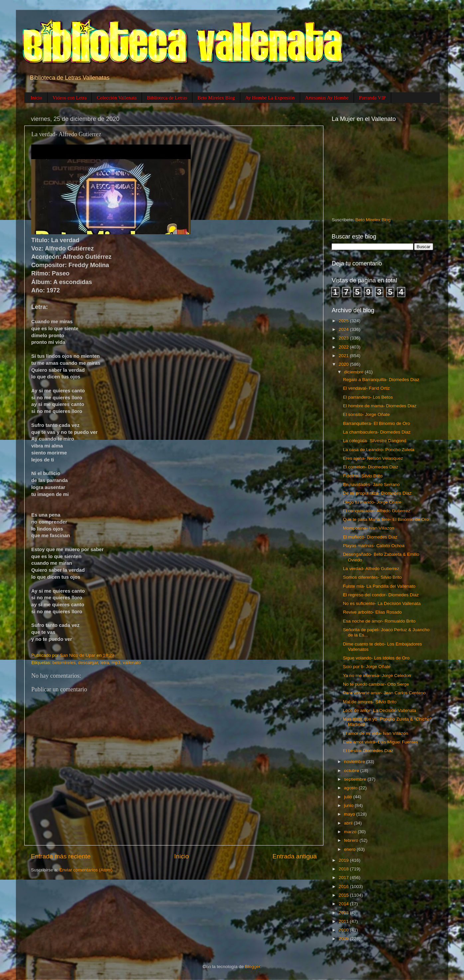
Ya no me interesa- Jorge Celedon (377, 676)
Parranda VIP (372, 98)
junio (349, 805)
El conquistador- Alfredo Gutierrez (377, 511)
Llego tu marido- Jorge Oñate (372, 502)
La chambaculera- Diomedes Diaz (377, 432)
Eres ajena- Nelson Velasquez (373, 458)
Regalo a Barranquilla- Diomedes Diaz (381, 380)
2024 (344, 329)
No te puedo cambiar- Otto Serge (376, 684)
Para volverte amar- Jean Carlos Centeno (384, 693)
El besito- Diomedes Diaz (368, 751)
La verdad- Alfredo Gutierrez (371, 569)
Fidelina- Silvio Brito (363, 476)
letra (105, 663)
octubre (352, 771)
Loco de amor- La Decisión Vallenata (380, 710)
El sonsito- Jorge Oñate (366, 414)
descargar (88, 663)
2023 (344, 338)
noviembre (355, 762)
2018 (344, 869)
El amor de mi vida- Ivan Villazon (376, 733)
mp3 (116, 663)
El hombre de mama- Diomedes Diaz (380, 406)
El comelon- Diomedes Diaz (371, 467)
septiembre (356, 779)
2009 (344, 939)
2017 (344, 878)
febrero (352, 840)
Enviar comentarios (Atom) (86, 870)
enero (350, 849)
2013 (344, 913)
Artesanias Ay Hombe (327, 98)
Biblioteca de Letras (167, 98)
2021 (344, 356)
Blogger (253, 967)
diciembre (354, 372)
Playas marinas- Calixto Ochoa (374, 546)
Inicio (36, 98)
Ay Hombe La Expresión (270, 98)
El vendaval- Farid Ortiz (366, 388)
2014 (344, 904)
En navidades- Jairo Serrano (371, 485)
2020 (344, 364)
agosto (351, 788)
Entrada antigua (295, 856)
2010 (344, 930)
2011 (344, 921)
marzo (351, 832)
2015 (344, 895)
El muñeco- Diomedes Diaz (370, 537)
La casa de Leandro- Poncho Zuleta (379, 450)
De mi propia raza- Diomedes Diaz (377, 493)
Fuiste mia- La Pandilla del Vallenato (379, 586)
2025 (344, 321)
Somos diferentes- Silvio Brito (372, 577)
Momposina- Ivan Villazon (369, 528)
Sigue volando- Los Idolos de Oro (376, 658)
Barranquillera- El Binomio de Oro (377, 423)
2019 (344, 860)
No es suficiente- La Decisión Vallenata (382, 603)
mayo (350, 814)
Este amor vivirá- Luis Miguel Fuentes (381, 742)
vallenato (132, 663)
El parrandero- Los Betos (368, 397)
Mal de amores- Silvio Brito (370, 702)
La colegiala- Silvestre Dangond (375, 441)
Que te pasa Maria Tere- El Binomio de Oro (386, 519)
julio (349, 797)
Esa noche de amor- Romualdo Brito (379, 621)
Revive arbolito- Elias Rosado (372, 612)
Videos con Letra (69, 98)
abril (349, 823)
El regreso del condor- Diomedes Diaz (381, 595)
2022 (344, 347)
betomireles (64, 663)
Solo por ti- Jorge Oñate (367, 667)
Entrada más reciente (61, 856)
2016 (344, 886)
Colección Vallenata (117, 98)
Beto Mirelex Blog (216, 98)
